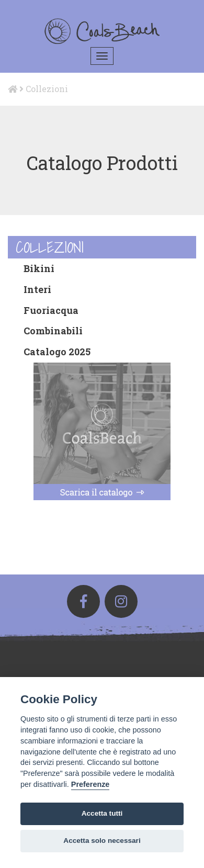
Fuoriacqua (51, 310)
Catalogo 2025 (57, 352)
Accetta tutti (102, 813)
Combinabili (53, 331)
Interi (37, 289)
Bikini (39, 268)
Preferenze (90, 784)
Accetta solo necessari (102, 841)
